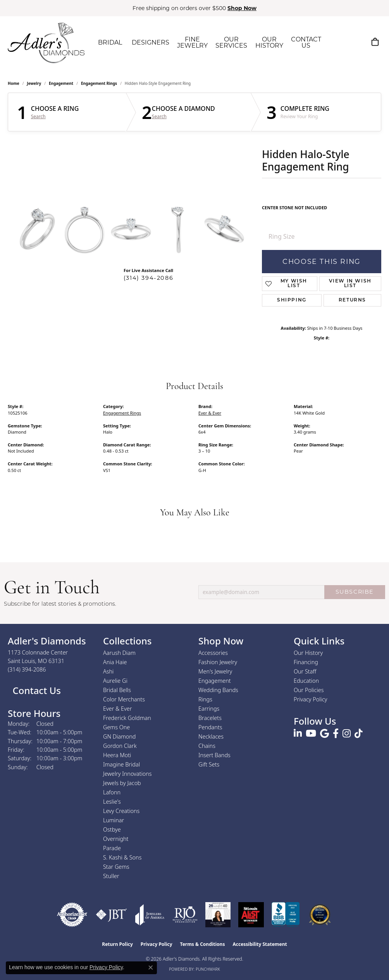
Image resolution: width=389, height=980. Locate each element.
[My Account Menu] (356, 42)
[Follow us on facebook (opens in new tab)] (336, 734)
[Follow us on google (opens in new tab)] (324, 734)
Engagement (61, 83)
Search (38, 117)
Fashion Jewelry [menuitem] (218, 662)
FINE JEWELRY (192, 42)
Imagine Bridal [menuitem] (121, 764)
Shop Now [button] (242, 8)
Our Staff (305, 671)
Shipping (292, 300)
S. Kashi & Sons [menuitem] (122, 857)
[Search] (338, 42)
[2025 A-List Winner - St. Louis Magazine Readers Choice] (251, 915)
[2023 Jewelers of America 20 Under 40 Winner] (218, 915)
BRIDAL (110, 42)
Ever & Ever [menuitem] (117, 709)
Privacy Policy (311, 699)
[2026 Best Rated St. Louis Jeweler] (320, 915)
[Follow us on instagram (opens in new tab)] (347, 734)
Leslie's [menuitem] (112, 802)
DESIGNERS (151, 42)
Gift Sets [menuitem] (209, 764)
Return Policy (117, 944)
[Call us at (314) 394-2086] (27, 669)
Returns (352, 300)
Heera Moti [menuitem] (117, 755)
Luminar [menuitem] (114, 820)
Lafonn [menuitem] (112, 792)
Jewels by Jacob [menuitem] (122, 783)
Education (306, 681)
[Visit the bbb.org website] (286, 915)
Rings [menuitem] (205, 699)
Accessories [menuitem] (213, 653)
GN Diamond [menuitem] (119, 736)
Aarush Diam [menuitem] (119, 653)
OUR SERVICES (231, 42)
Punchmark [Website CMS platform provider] (208, 969)
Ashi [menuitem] (108, 671)
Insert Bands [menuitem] (214, 755)
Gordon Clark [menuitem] (120, 746)
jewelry (34, 83)
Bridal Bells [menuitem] (117, 690)
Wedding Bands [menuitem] (218, 690)
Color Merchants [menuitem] (124, 699)
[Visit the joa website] (150, 915)
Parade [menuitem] (112, 848)
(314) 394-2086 (148, 278)
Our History (308, 653)
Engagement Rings (99, 83)
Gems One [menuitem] (116, 727)
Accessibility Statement (260, 944)
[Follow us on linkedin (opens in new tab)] (298, 734)
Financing (306, 662)
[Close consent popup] (151, 968)
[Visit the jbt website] (111, 915)
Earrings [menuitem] (209, 709)
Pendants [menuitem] (210, 727)
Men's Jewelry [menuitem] (215, 671)
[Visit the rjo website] (185, 915)
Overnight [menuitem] (116, 839)
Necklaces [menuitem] (211, 736)
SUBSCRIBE (355, 592)
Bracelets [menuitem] (210, 718)
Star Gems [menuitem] (116, 867)
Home (14, 83)
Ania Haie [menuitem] (115, 662)
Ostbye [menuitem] (112, 829)
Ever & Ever (210, 413)
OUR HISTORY (269, 42)
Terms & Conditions (203, 944)
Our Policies (309, 690)
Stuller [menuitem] (111, 876)
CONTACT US (306, 42)
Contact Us (35, 690)
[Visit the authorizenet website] (72, 915)
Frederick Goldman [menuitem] (127, 718)
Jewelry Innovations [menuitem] (127, 774)
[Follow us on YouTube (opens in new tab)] (311, 734)
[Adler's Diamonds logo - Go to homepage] (46, 43)
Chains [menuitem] (207, 746)
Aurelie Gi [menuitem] (115, 681)
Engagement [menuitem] (215, 681)
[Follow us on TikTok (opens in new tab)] (359, 734)
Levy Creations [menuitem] (121, 811)
